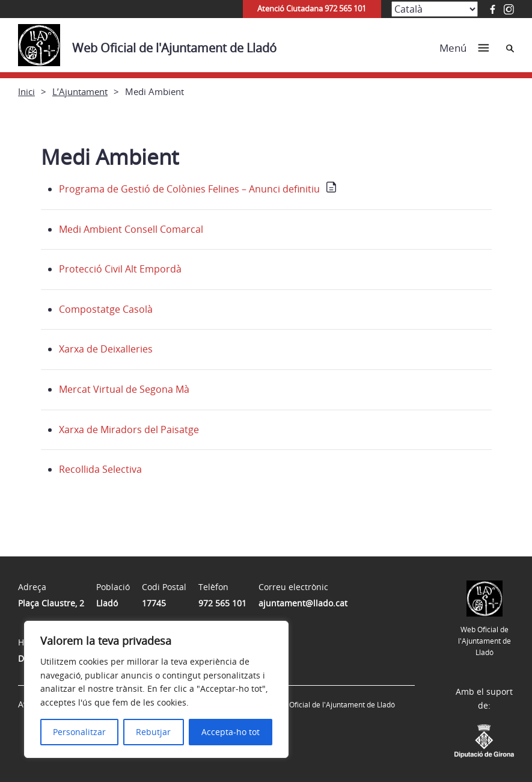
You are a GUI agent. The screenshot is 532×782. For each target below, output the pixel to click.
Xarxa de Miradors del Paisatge (129, 429)
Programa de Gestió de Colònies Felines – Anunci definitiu (189, 189)
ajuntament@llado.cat (303, 603)
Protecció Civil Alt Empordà (120, 269)
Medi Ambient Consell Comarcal (131, 229)
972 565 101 (222, 603)
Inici (26, 91)
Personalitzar (79, 732)
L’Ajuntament (80, 91)
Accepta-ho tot (231, 732)
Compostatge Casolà (106, 309)
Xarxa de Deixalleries (106, 349)
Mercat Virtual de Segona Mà (124, 389)
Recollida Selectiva (100, 469)
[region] (156, 689)
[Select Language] (435, 9)
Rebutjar (153, 732)
